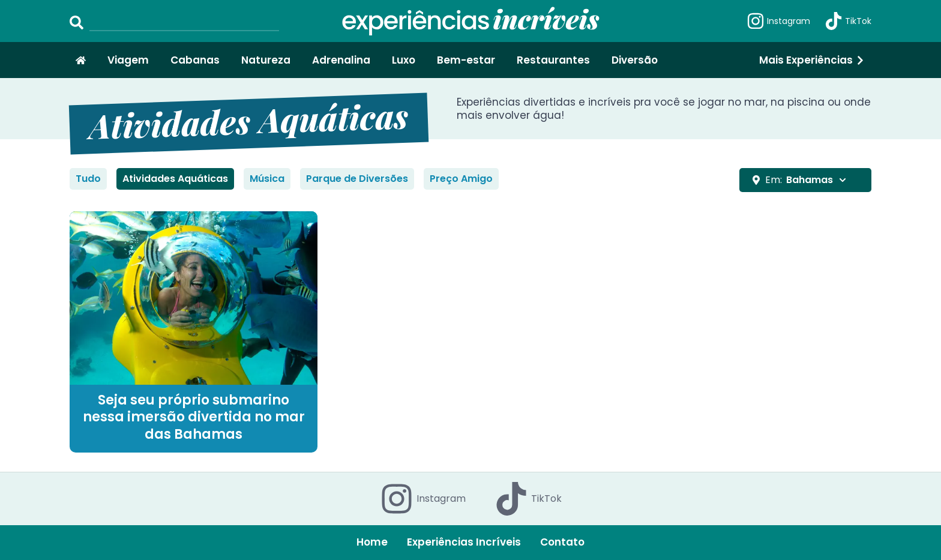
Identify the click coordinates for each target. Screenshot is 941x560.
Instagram (778, 21)
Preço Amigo (461, 179)
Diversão (635, 60)
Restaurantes (553, 60)
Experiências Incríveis (464, 542)
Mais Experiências (812, 60)
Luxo (404, 60)
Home (372, 542)
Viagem (128, 60)
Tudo (88, 179)
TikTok (848, 21)
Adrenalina (341, 60)
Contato (562, 542)
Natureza (266, 60)
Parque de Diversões (357, 179)
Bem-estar (466, 60)
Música (267, 179)
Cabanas (195, 60)
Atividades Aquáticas (175, 179)
